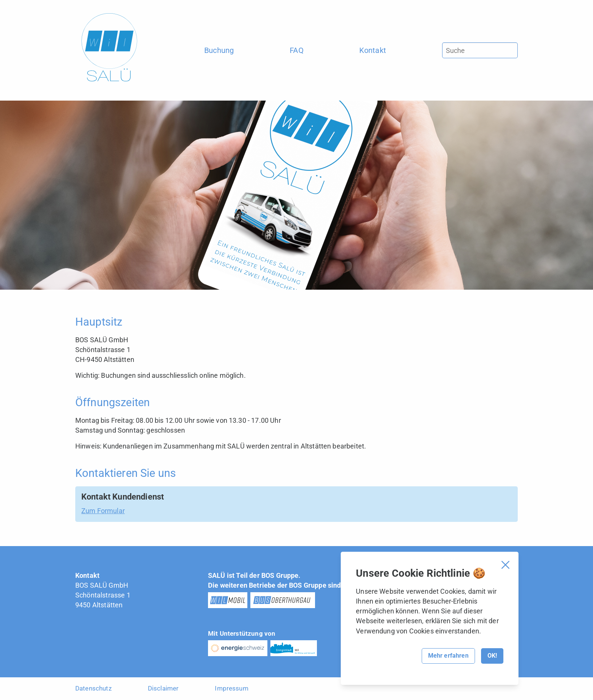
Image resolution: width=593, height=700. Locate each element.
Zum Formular (103, 511)
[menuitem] (219, 50)
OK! (492, 656)
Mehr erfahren (448, 656)
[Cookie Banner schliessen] (505, 565)
